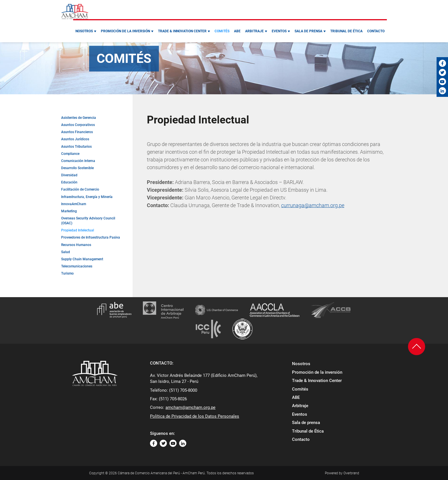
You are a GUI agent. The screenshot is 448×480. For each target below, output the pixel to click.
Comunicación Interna (78, 161)
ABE (237, 31)
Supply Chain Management (82, 259)
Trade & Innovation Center (182, 31)
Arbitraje (254, 31)
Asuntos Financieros (77, 132)
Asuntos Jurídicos (75, 139)
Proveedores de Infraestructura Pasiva (91, 237)
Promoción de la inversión (125, 31)
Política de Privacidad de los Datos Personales (195, 416)
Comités (222, 31)
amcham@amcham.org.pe (190, 407)
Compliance (70, 154)
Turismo (67, 273)
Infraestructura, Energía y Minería (87, 197)
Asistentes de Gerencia (79, 118)
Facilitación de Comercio (80, 189)
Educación (69, 182)
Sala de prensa (308, 31)
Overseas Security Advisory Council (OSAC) (88, 221)
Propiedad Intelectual (78, 230)
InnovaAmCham (74, 204)
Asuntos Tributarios (76, 147)
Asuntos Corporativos (78, 125)
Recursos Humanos (76, 245)
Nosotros (84, 31)
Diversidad (69, 175)
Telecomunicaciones (77, 266)
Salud (66, 252)
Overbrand (351, 473)
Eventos (279, 31)
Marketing (69, 211)
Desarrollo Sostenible (77, 168)
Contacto (376, 31)
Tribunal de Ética (346, 31)
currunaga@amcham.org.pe (313, 205)
